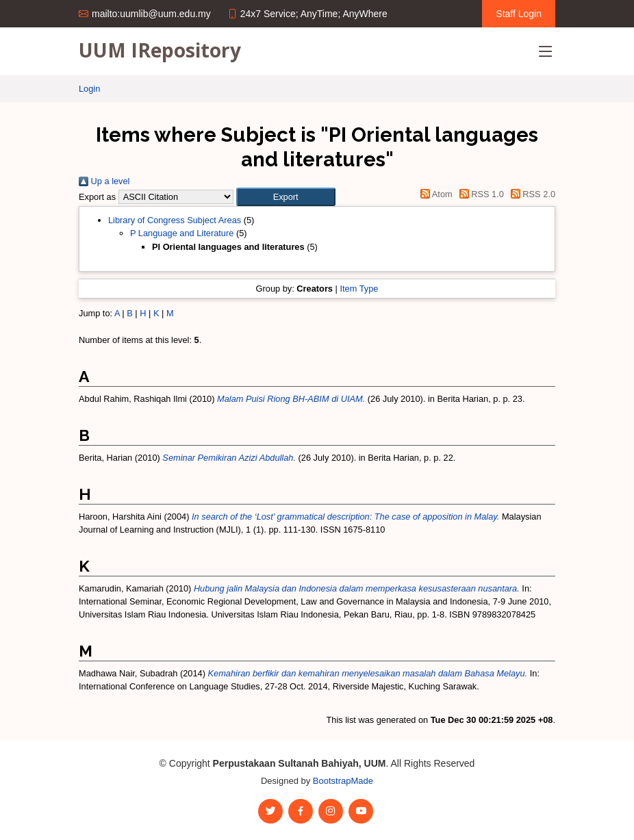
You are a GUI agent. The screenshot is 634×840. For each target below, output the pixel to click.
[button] (286, 197)
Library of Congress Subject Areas (175, 220)
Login (89, 89)
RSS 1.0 (479, 194)
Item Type (359, 289)
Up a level (104, 181)
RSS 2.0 (531, 194)
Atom (434, 194)
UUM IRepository (160, 50)
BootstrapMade (343, 781)
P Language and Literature (182, 233)
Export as (97, 197)
